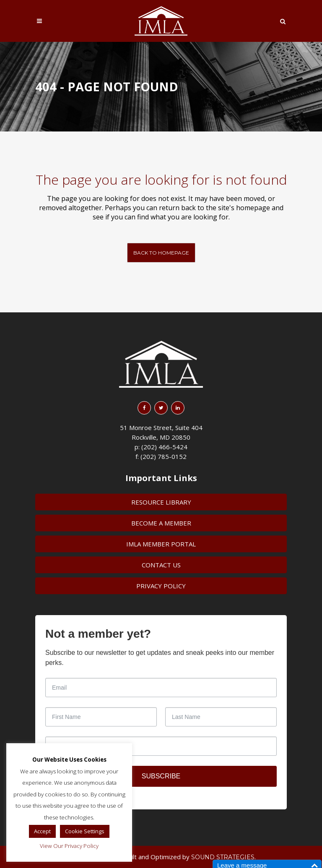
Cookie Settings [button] (85, 831)
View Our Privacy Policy (69, 846)
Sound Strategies (223, 857)
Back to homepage (161, 253)
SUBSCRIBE (161, 776)
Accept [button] (42, 831)
